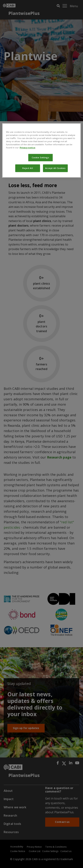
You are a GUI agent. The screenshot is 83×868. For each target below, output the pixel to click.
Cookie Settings (40, 158)
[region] (41, 150)
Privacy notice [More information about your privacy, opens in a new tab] (27, 148)
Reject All (28, 168)
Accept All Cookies (55, 168)
